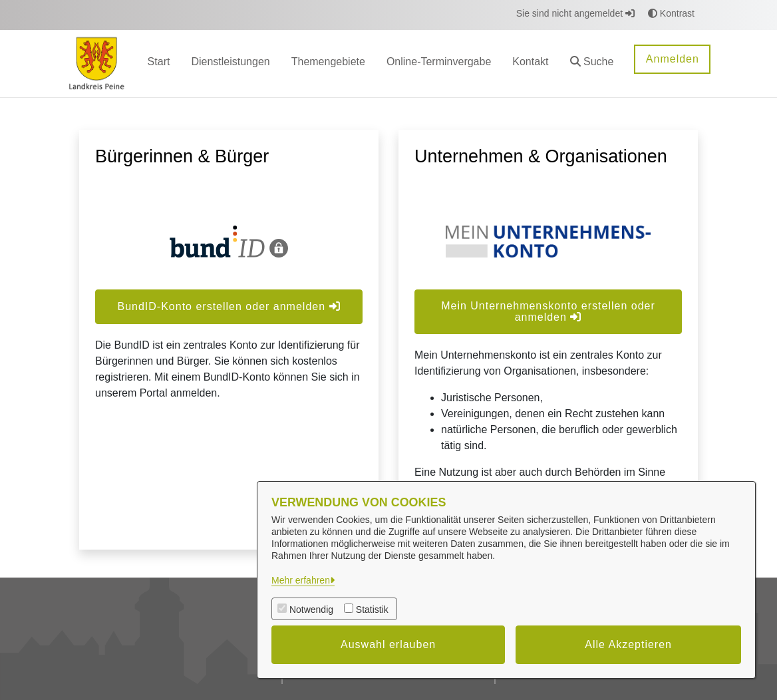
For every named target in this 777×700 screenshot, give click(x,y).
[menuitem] (159, 64)
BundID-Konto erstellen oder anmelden (229, 306)
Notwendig (311, 610)
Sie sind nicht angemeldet (575, 13)
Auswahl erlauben (388, 644)
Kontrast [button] (671, 13)
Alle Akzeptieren (628, 644)
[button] (592, 64)
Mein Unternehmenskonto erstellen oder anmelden (548, 311)
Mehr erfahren (301, 580)
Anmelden (673, 59)
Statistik (372, 610)
